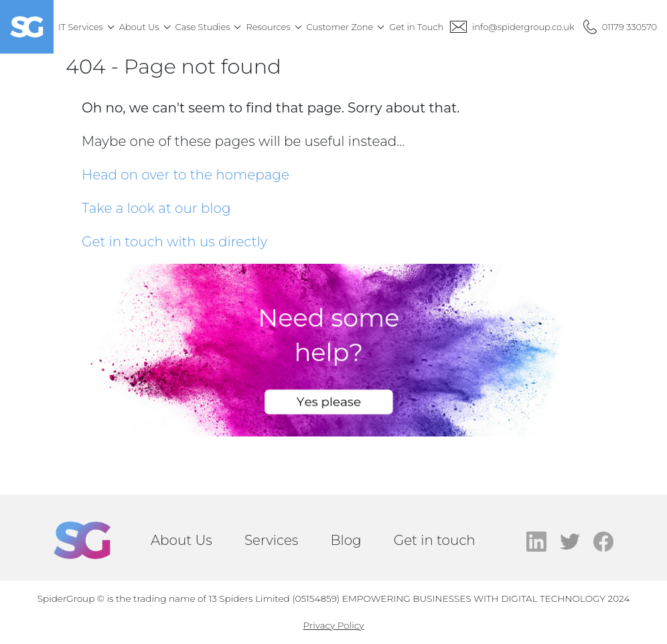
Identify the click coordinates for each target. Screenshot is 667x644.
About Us (181, 540)
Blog (346, 540)
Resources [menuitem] (268, 27)
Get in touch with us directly (174, 242)
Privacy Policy (334, 625)
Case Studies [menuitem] (203, 27)
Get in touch (435, 540)
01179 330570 (629, 27)
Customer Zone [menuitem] (340, 27)
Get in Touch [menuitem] (416, 27)
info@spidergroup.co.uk (523, 27)
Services (272, 540)
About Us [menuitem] (139, 27)
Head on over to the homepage (186, 175)
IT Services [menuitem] (81, 27)
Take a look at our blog (156, 208)
